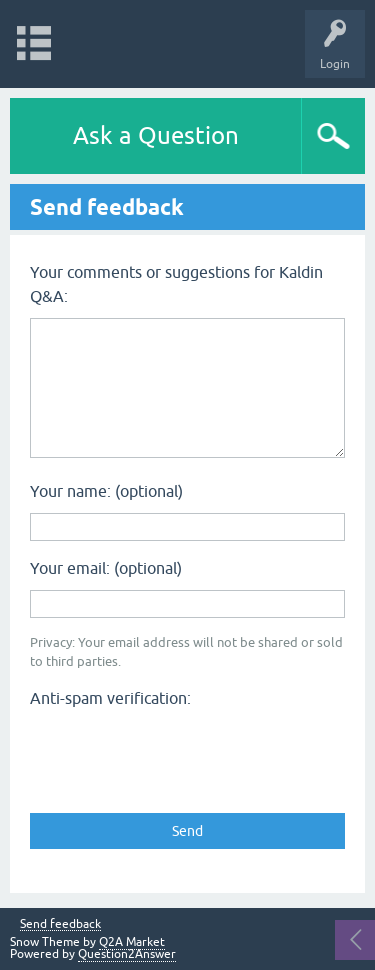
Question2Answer (127, 954)
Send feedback (60, 924)
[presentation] (182, 754)
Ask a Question (156, 135)
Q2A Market (132, 942)
